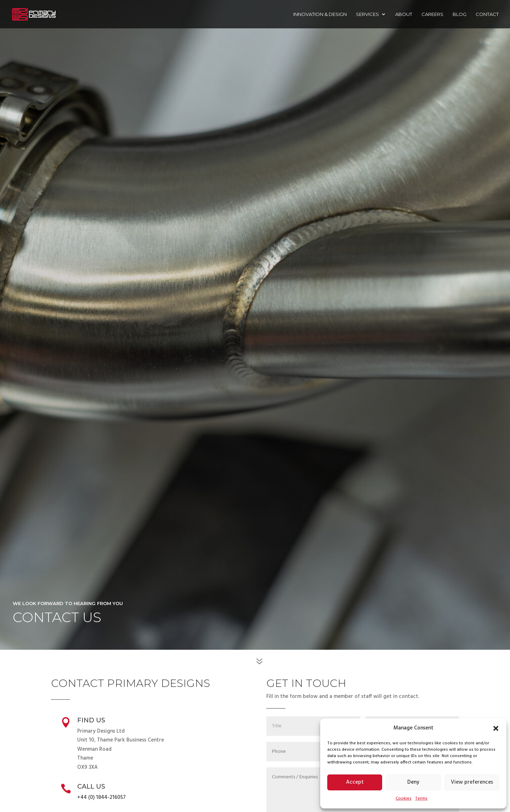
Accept (355, 782)
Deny (413, 782)
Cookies (404, 799)
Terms (421, 799)
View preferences (472, 782)
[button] (496, 728)
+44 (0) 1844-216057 (101, 797)
